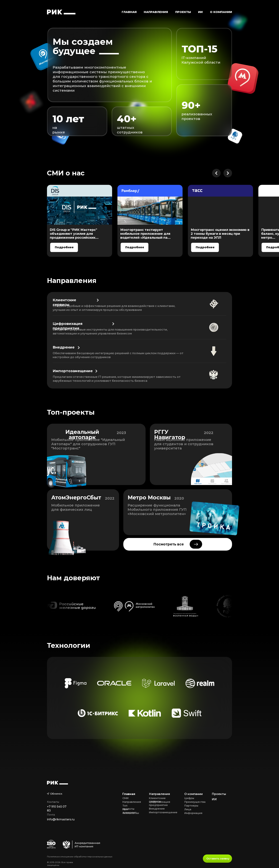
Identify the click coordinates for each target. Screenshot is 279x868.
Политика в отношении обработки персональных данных (80, 857)
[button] (156, 12)
